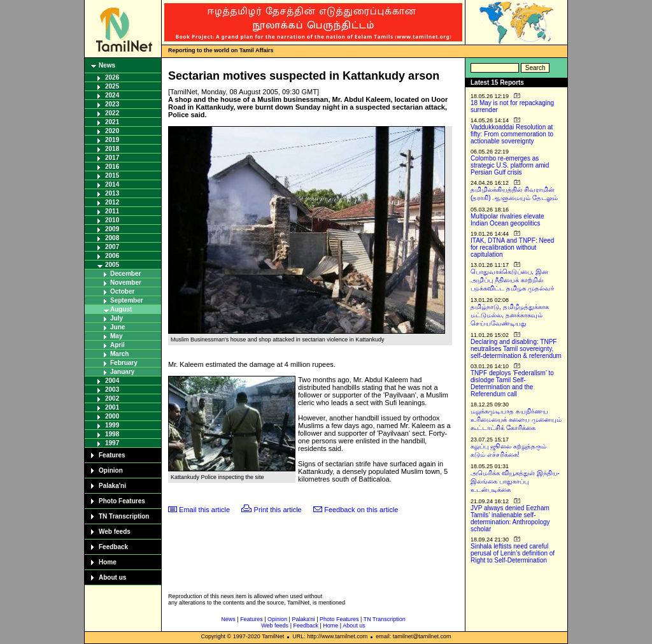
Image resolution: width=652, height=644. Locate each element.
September (127, 300)
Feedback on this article (361, 510)
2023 (112, 104)
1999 (112, 425)
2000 (112, 416)
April (117, 345)
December (125, 274)
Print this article (278, 510)
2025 (112, 86)
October (122, 291)
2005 (112, 265)
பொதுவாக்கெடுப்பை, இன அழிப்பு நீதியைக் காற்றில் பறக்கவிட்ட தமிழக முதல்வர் (512, 280)
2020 (112, 131)
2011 (112, 211)
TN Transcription (124, 516)
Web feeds (115, 532)
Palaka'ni (112, 486)
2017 (112, 158)
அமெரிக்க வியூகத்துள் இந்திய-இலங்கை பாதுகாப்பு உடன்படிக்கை (515, 481)
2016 (112, 167)
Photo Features (122, 501)
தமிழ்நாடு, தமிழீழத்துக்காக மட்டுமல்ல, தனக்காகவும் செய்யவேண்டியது (510, 315)
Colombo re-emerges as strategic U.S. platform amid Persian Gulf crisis (510, 165)
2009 (112, 229)
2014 (112, 184)
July (117, 318)
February (124, 363)
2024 (112, 95)
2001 (112, 407)
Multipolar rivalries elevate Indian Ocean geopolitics (507, 220)
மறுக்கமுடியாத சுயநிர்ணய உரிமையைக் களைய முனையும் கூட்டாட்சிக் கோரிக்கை (516, 419)
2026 (112, 77)
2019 (112, 140)
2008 (112, 238)
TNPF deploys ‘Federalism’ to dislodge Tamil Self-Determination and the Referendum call (512, 383)
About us (112, 577)
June (117, 327)
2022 (112, 113)
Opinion (111, 470)
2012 (112, 202)
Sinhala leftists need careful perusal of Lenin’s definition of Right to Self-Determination (513, 553)
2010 (112, 220)
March (119, 354)
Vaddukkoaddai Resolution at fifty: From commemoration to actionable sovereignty (512, 134)
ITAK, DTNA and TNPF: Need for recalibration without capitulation (512, 247)
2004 (112, 381)
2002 (112, 398)
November (126, 283)
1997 (112, 443)
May (116, 336)
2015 (112, 175)
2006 (112, 256)
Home (108, 562)
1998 (112, 434)
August (121, 309)
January (122, 372)
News (107, 65)
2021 (112, 122)
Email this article (204, 510)
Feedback (113, 547)
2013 (112, 193)
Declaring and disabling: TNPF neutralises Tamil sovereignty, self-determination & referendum (516, 349)
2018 (112, 149)
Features (112, 455)
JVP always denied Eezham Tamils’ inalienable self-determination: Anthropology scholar (510, 519)
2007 (112, 247)
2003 (112, 390)
